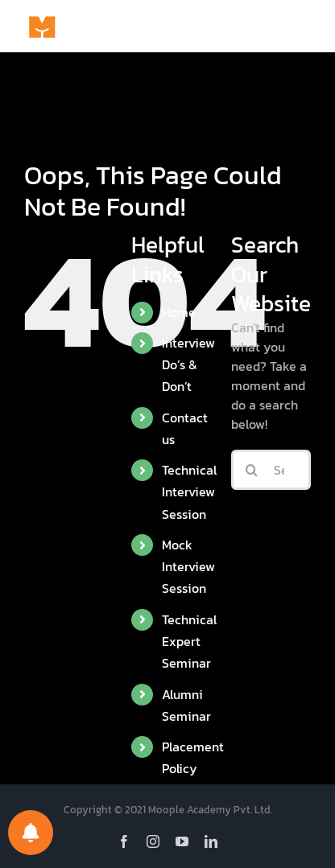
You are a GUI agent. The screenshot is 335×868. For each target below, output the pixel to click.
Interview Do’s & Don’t (188, 364)
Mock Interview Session (188, 566)
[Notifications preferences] (31, 833)
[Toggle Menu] (299, 27)
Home (179, 312)
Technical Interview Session (189, 492)
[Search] (251, 470)
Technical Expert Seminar (189, 641)
